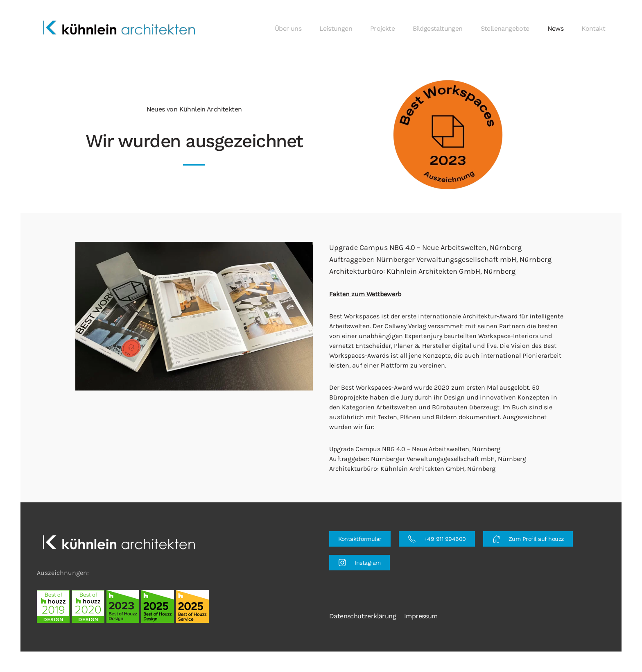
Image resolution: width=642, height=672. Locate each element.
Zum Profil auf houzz (528, 539)
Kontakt (593, 28)
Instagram (359, 563)
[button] (448, 135)
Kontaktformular (360, 539)
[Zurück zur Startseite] (120, 29)
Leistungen (336, 28)
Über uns (288, 28)
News (556, 28)
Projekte (382, 28)
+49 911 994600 (437, 539)
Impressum (421, 616)
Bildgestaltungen (437, 28)
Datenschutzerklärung (363, 616)
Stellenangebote (505, 28)
